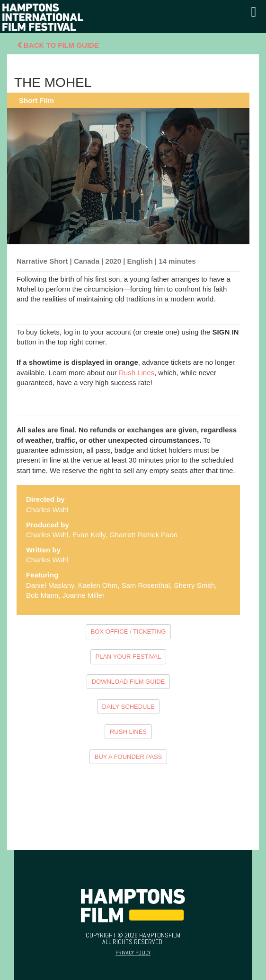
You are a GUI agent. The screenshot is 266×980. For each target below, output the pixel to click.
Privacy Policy (133, 953)
